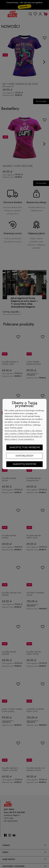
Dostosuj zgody (24, 456)
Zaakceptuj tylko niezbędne (25, 447)
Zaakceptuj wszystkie (24, 464)
